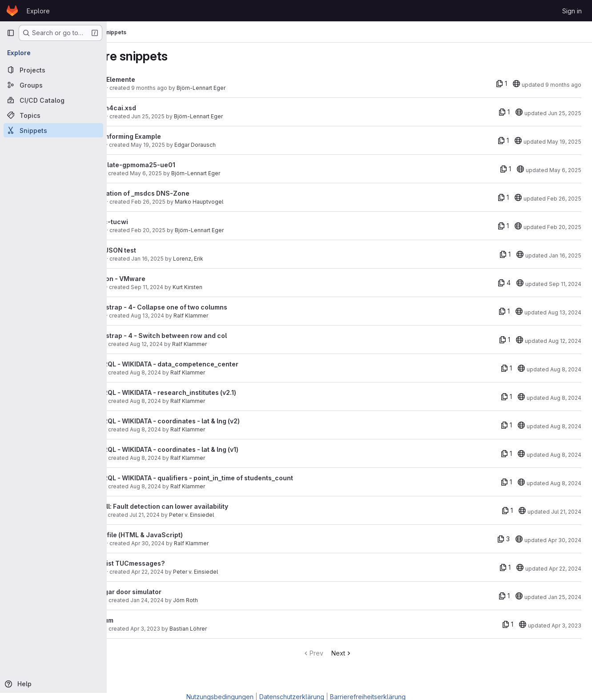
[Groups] (53, 85)
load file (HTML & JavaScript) (181, 535)
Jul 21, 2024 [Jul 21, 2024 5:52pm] (188, 515)
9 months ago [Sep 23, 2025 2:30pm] (563, 85)
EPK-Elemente (157, 79)
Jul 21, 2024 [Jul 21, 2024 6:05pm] (566, 512)
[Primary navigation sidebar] (11, 33)
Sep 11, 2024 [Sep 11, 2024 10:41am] (191, 287)
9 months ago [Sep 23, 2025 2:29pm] (193, 88)
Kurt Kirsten (231, 287)
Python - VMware (162, 279)
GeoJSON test (157, 250)
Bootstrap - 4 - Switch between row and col (203, 336)
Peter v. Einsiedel (235, 515)
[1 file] (501, 84)
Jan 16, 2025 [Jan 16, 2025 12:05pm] (565, 255)
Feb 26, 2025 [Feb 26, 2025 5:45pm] (192, 202)
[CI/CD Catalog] (53, 100)
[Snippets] (53, 130)
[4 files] (504, 283)
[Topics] (53, 115)
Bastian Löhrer (232, 629)
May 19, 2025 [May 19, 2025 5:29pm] (191, 145)
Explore (38, 11)
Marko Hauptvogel (243, 202)
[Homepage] (12, 11)
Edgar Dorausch (239, 145)
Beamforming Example (170, 136)
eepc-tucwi (153, 222)
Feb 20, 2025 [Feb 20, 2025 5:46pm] (192, 230)
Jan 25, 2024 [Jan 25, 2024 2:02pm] (565, 597)
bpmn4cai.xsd (157, 108)
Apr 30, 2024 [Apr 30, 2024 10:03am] (191, 543)
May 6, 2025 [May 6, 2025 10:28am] (189, 173)
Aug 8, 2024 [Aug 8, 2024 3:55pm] (566, 369)
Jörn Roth (229, 600)
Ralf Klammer (234, 316)
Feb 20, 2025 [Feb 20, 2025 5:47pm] (564, 227)
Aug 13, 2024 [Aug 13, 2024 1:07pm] (191, 316)
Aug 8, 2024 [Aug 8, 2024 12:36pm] (189, 429)
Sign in (572, 11)
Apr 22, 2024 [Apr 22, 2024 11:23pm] (191, 572)
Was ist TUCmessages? (172, 563)
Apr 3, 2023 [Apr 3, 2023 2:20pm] (189, 629)
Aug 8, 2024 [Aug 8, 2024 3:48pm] (189, 372)
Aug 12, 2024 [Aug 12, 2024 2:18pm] (190, 344)
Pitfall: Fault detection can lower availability (203, 506)
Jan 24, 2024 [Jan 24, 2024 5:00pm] (191, 600)
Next (364, 653)
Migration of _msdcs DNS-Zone (184, 193)
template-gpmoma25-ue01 (177, 165)
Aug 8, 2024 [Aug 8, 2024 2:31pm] (189, 401)
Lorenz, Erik (232, 259)
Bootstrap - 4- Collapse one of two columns (203, 307)
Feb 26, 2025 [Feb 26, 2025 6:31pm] (564, 199)
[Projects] (53, 70)
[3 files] (503, 539)
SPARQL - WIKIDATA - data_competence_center (209, 364)
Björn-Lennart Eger (245, 88)
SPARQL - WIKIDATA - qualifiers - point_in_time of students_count (236, 478)
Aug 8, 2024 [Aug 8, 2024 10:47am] (189, 486)
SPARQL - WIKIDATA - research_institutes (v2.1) (207, 392)
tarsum (146, 620)
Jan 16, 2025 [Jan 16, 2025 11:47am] (191, 259)
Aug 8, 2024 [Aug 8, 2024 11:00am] (189, 458)
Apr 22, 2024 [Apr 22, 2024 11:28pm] (565, 569)
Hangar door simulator (170, 592)
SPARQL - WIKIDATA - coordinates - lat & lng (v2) (209, 421)
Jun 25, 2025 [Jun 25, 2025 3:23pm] (191, 116)
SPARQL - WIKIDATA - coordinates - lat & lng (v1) (209, 449)
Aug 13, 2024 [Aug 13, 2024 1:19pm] (565, 312)
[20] (516, 84)
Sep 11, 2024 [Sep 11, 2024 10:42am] (565, 284)
